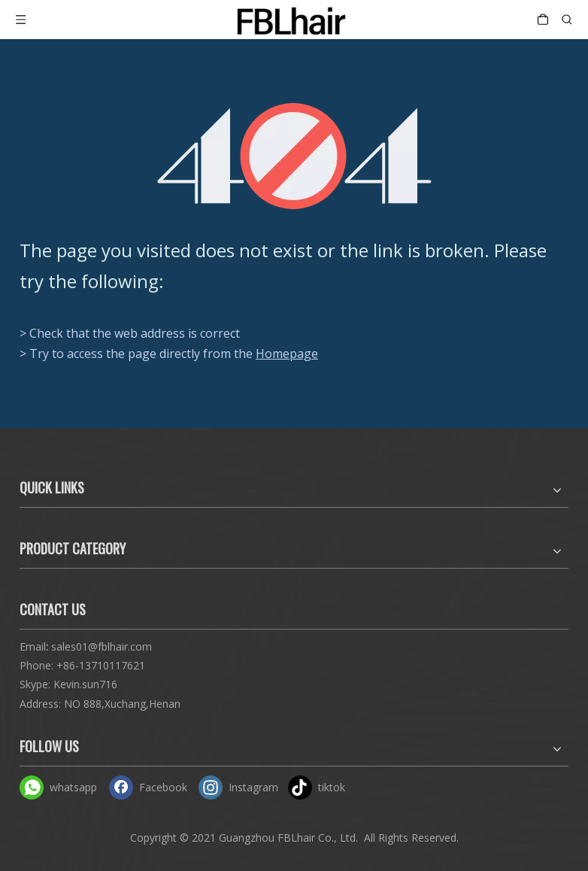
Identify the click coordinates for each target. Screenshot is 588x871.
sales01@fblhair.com (102, 646)
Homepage (287, 354)
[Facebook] (150, 787)
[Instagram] (240, 787)
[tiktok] (329, 787)
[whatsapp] (61, 787)
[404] (294, 156)
